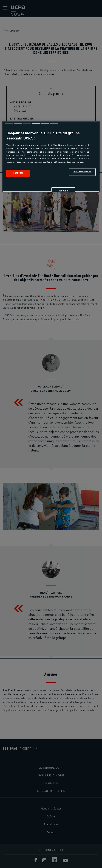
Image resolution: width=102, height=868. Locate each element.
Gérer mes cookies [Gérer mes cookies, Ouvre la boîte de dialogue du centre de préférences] (82, 172)
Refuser (63, 191)
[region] (51, 156)
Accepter (18, 173)
